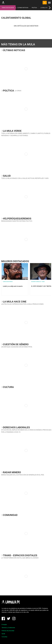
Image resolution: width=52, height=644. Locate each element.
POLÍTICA (34, 8)
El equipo (4, 625)
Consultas (4, 637)
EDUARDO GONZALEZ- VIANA (38, 282)
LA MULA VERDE (45, 8)
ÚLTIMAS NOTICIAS (23, 8)
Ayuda (3, 634)
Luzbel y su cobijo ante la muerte (13, 286)
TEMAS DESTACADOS (8, 8)
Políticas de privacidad (8, 631)
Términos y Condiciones (8, 628)
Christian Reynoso (8, 282)
